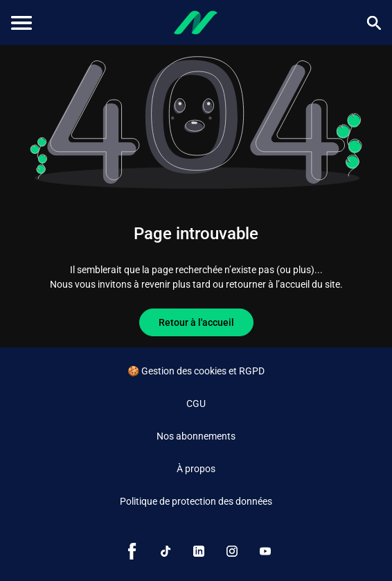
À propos (196, 469)
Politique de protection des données (196, 501)
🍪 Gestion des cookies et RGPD (196, 371)
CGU (196, 404)
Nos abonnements (196, 436)
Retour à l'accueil (196, 322)
